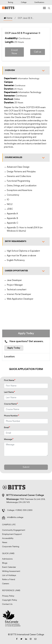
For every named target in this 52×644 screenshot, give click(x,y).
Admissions (7, 559)
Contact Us (7, 604)
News (5, 543)
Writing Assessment (11, 571)
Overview (26, 71)
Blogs (5, 563)
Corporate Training (11, 547)
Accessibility (8, 538)
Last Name (9, 392)
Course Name (11, 404)
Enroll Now (14, 52)
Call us (38, 52)
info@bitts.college (15, 517)
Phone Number (12, 416)
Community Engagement (14, 530)
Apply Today (14, 348)
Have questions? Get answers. (24, 342)
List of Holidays (9, 575)
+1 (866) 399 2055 (24, 510)
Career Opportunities (26, 271)
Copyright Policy (10, 600)
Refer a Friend (9, 580)
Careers (6, 584)
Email (7, 428)
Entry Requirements (26, 242)
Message (9, 439)
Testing (10, 2)
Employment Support (12, 534)
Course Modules (26, 158)
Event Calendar (9, 567)
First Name (10, 380)
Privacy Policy (8, 596)
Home (8, 18)
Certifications (39, 2)
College (24, 2)
